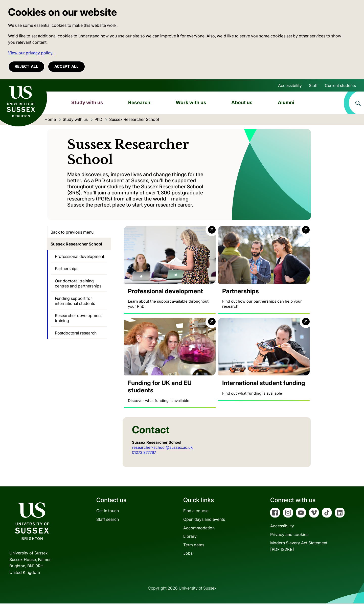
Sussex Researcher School (76, 244)
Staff (313, 85)
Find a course (196, 513)
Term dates (194, 547)
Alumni (286, 102)
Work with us (191, 102)
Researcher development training (78, 318)
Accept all (66, 66)
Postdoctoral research (76, 333)
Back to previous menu (72, 232)
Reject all (26, 66)
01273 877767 (144, 455)
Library (190, 539)
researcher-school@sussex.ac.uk (162, 450)
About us (242, 102)
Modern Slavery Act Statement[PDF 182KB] (299, 549)
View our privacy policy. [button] (31, 53)
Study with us (87, 102)
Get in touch (108, 513)
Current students (340, 85)
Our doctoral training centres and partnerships (78, 283)
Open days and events (204, 522)
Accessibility (290, 85)
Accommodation (199, 530)
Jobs (188, 556)
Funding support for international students (75, 301)
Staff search (108, 522)
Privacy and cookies (289, 537)
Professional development (79, 256)
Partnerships (67, 268)
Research (139, 102)
